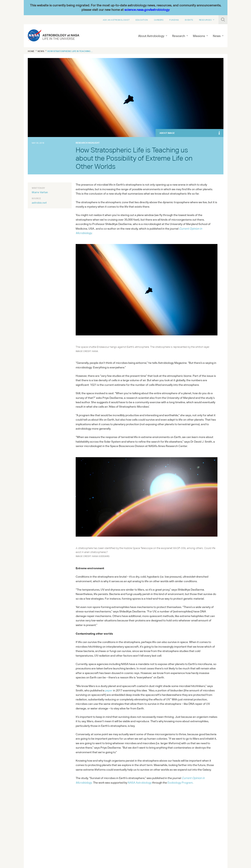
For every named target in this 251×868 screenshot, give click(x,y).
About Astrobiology (151, 36)
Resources (205, 20)
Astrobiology (140, 783)
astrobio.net (39, 203)
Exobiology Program (180, 783)
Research (179, 36)
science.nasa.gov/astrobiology (147, 10)
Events (189, 20)
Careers (159, 20)
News (217, 36)
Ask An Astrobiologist (116, 20)
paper (109, 690)
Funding (174, 20)
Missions (199, 36)
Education (142, 20)
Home (31, 51)
